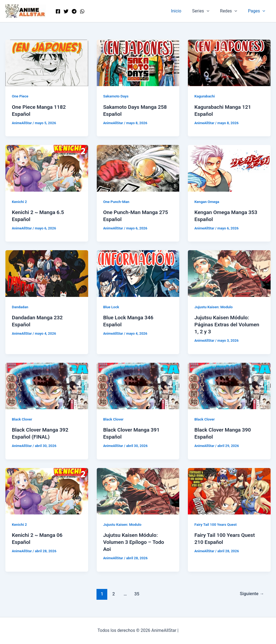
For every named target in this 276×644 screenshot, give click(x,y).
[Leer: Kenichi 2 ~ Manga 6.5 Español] (47, 168)
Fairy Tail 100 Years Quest (216, 524)
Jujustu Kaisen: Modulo (214, 307)
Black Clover (22, 419)
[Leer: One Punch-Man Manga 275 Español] (138, 168)
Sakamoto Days (116, 96)
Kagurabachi (205, 96)
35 (136, 594)
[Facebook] (58, 11)
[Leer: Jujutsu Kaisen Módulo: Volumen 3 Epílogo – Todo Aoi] (138, 491)
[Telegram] (74, 11)
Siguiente (251, 594)
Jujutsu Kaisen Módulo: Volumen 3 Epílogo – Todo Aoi (135, 542)
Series (206, 11)
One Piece (20, 96)
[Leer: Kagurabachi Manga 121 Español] (229, 62)
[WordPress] (82, 11)
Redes (232, 11)
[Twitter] (66, 11)
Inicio (184, 11)
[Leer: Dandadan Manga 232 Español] (47, 273)
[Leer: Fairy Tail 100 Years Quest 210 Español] (229, 491)
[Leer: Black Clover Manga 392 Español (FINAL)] (47, 386)
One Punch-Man (117, 202)
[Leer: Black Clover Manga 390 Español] (229, 386)
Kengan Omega (207, 202)
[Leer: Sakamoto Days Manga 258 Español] (138, 62)
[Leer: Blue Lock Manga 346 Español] (138, 273)
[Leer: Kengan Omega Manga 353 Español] (229, 168)
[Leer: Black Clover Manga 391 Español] (138, 386)
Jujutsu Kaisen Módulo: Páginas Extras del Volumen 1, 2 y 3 (228, 324)
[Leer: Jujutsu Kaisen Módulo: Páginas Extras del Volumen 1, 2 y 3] (229, 273)
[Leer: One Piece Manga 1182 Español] (47, 62)
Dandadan (20, 307)
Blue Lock (112, 307)
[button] (212, 11)
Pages (258, 11)
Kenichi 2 (20, 202)
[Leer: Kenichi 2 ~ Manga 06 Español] (47, 491)
